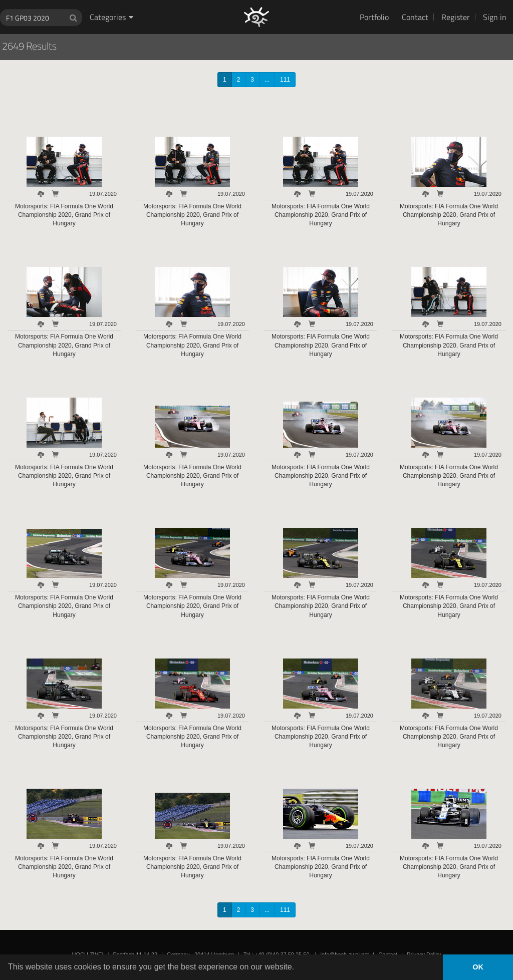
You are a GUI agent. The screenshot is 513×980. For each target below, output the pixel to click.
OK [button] (478, 967)
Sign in (495, 17)
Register (456, 17)
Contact (415, 17)
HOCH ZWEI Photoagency (240, 0)
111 (285, 80)
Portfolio (374, 17)
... (267, 80)
